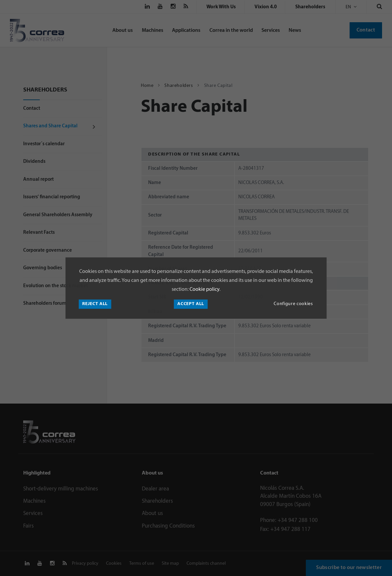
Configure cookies (293, 304)
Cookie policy (204, 289)
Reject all (95, 304)
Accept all (191, 304)
